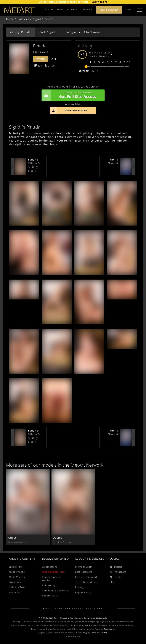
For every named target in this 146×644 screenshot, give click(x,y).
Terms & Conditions (87, 582)
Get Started (109, 10)
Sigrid (37, 19)
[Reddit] (116, 577)
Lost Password (84, 572)
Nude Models (17, 577)
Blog (112, 582)
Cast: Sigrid (47, 32)
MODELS (72, 10)
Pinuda (40, 46)
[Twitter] (116, 567)
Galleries (23, 19)
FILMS (60, 10)
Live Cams (15, 582)
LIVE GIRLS (87, 10)
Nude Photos (17, 572)
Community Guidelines (56, 591)
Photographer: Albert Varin (82, 32)
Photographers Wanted (51, 579)
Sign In (130, 10)
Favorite (40, 59)
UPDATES (48, 10)
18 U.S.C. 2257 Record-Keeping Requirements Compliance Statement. (73, 618)
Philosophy (49, 585)
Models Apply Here (53, 572)
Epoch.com (109, 629)
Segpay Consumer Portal (95, 633)
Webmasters (49, 567)
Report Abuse (50, 596)
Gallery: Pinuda (20, 32)
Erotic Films (16, 567)
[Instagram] (118, 572)
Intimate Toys (17, 587)
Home (10, 19)
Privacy (80, 587)
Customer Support (86, 577)
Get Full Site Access (72, 95)
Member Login (84, 567)
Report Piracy (83, 592)
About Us (14, 592)
